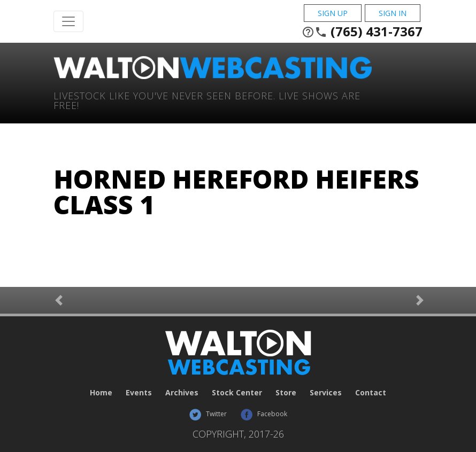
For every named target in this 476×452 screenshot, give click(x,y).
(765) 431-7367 (362, 32)
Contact (371, 392)
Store (286, 392)
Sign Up (333, 13)
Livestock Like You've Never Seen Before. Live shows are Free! (207, 100)
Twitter (208, 414)
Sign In (393, 13)
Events (139, 392)
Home (101, 392)
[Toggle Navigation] (68, 21)
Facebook (264, 414)
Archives (182, 392)
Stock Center (237, 392)
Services (326, 392)
